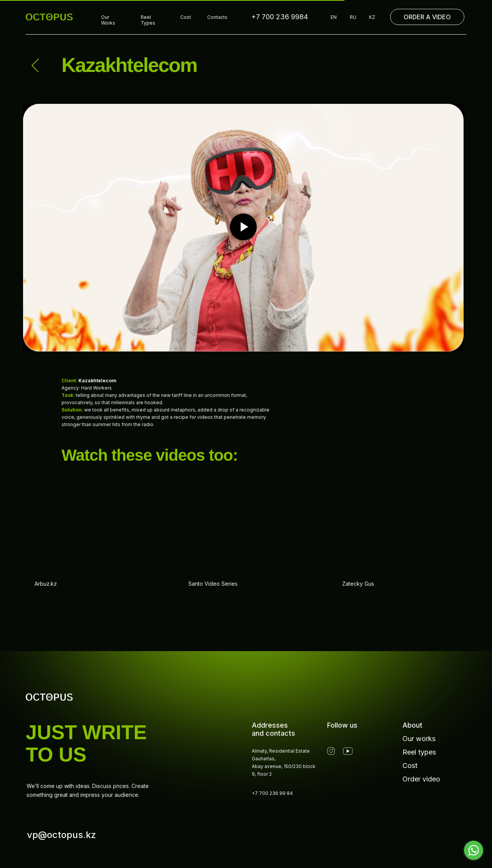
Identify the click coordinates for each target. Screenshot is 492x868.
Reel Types (148, 20)
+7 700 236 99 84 (272, 793)
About (412, 725)
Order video (421, 779)
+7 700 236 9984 (280, 17)
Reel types (419, 752)
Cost (186, 17)
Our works (419, 739)
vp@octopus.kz (61, 835)
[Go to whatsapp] (474, 850)
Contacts (217, 17)
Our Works (108, 20)
